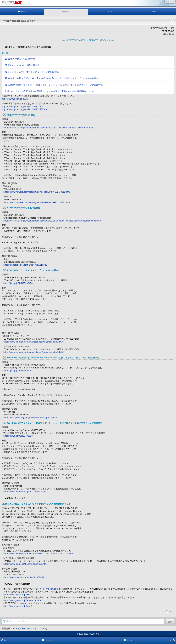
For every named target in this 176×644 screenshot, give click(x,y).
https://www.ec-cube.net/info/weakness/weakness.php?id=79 (34, 342)
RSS (15, 629)
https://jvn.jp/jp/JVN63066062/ (18, 371)
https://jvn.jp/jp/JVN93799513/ (18, 436)
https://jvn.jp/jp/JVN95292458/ (18, 283)
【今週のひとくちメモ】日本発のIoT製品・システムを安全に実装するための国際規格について (48, 91)
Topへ (171, 612)
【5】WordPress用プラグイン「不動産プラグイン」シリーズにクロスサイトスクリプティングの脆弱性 (53, 85)
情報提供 (66, 12)
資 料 (110, 12)
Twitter (43, 629)
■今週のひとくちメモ (15, 498)
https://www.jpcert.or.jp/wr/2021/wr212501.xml (25, 109)
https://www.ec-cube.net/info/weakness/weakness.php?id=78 (34, 352)
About (154, 12)
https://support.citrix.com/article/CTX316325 (25, 265)
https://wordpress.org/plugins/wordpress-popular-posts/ (31, 418)
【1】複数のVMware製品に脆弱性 (19, 59)
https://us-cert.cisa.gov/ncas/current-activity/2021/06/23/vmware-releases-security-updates (48, 128)
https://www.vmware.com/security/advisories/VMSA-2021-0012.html (37, 192)
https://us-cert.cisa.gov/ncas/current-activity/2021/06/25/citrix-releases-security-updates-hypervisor (53, 221)
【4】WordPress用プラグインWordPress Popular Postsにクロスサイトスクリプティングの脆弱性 (50, 78)
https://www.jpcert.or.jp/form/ (18, 606)
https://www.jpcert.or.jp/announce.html (22, 600)
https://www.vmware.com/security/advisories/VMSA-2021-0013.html (37, 202)
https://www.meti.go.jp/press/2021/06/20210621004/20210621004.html (38, 554)
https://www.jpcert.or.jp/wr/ (15, 99)
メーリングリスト (28, 629)
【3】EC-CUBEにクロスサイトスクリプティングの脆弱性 (31, 72)
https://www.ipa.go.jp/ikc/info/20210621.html (25, 564)
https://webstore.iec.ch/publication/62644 (24, 577)
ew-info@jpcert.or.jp (48, 589)
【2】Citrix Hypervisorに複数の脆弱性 (21, 65)
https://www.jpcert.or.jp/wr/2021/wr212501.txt (24, 106)
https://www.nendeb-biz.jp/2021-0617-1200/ (25, 492)
